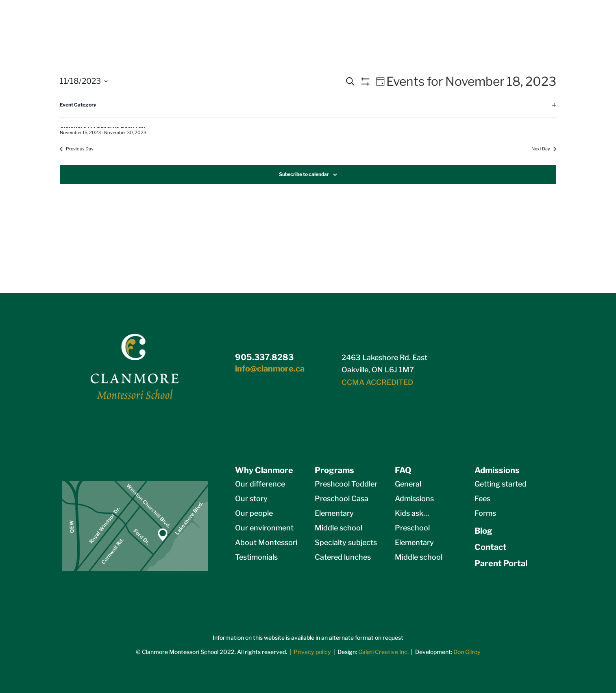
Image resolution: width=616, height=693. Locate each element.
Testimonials (256, 557)
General (408, 484)
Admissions (414, 499)
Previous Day (77, 149)
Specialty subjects (346, 542)
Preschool (412, 528)
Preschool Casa (342, 499)
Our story (251, 499)
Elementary (334, 513)
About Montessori (266, 542)
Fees (482, 499)
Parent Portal (501, 563)
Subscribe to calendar (304, 174)
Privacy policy (312, 652)
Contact (491, 547)
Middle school (338, 528)
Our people (254, 513)
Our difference (260, 484)
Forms (485, 513)
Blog (483, 531)
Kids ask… (412, 513)
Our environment (264, 528)
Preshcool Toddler (346, 484)
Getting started (501, 484)
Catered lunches (343, 557)
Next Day (544, 149)
